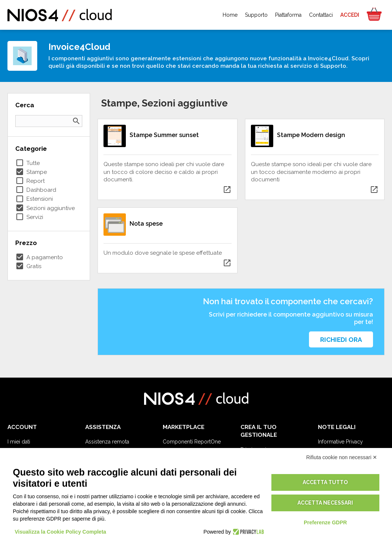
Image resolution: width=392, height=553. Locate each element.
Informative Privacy (340, 442)
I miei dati (19, 442)
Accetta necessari (325, 503)
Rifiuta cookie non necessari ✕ (342, 457)
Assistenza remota (107, 442)
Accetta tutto (325, 482)
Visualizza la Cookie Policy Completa (61, 532)
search (76, 121)
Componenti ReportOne (192, 442)
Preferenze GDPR (325, 522)
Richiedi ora (341, 340)
